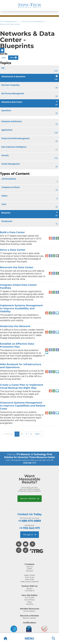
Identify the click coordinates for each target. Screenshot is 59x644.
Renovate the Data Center (17, 267)
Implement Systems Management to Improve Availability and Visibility (21, 308)
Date (4, 58)
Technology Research (9, 21)
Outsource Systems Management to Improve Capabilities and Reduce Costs (23, 406)
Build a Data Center (12, 232)
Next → (39, 434)
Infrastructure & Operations (33, 21)
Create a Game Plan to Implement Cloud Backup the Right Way (22, 386)
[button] (29, 639)
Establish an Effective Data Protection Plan (17, 345)
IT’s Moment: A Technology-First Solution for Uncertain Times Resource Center (30, 456)
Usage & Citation (29, 575)
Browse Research (29, 611)
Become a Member (30, 499)
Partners (29, 589)
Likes (13, 58)
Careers (29, 569)
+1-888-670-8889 (29, 521)
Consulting (29, 604)
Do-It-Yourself (29, 598)
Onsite (29, 602)
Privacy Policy (30, 579)
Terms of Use (29, 577)
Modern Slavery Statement (30, 582)
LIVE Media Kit (29, 591)
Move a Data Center (13, 250)
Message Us (30, 535)
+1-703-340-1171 (29, 528)
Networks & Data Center (10, 24)
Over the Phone (29, 600)
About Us (29, 567)
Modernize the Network (15, 326)
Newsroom (30, 571)
